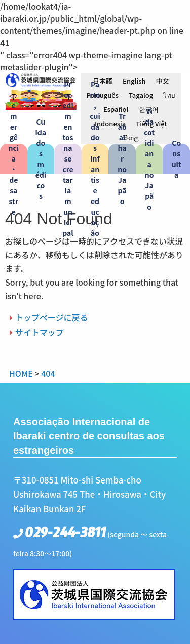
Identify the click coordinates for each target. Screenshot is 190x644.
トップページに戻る (52, 317)
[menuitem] (103, 80)
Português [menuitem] (102, 95)
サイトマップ (40, 332)
